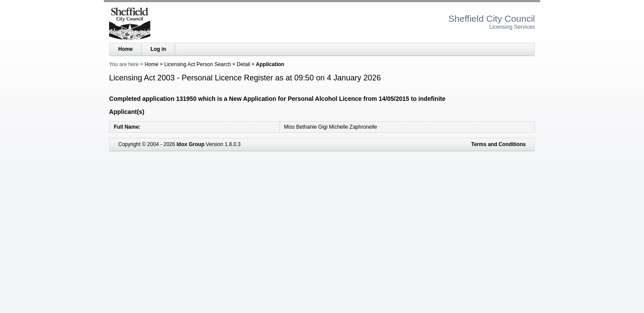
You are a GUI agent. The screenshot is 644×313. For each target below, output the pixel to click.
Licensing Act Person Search (198, 64)
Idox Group (190, 144)
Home (125, 49)
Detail (244, 64)
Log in (158, 49)
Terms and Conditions (498, 144)
